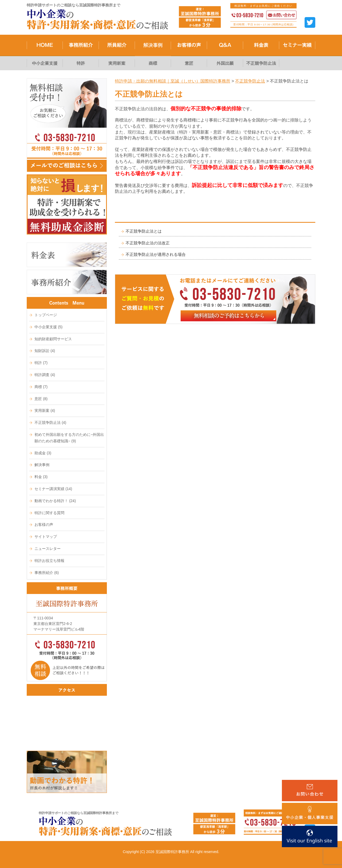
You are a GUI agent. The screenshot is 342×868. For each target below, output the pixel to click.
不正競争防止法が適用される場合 (156, 254)
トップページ (46, 315)
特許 (41, 363)
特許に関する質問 (49, 513)
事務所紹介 (47, 573)
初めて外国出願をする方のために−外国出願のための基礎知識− (69, 438)
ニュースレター (48, 549)
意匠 (41, 399)
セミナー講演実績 (53, 489)
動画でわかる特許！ (55, 501)
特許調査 (45, 375)
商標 (41, 387)
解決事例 (42, 465)
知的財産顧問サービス (53, 339)
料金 (41, 477)
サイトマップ (46, 537)
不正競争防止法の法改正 (148, 243)
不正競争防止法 (50, 423)
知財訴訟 (45, 351)
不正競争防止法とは (144, 231)
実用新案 (45, 410)
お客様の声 (44, 525)
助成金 (43, 453)
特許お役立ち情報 (49, 561)
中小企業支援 (48, 327)
